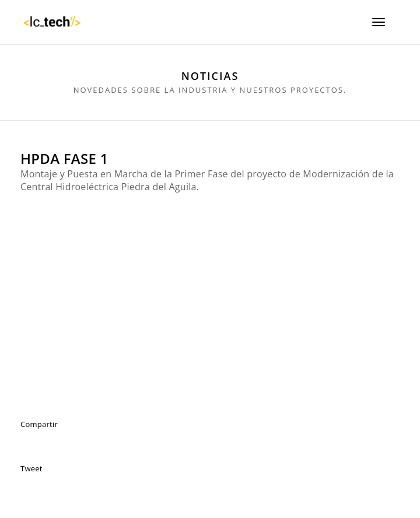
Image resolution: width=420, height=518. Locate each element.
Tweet (32, 468)
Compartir (39, 424)
